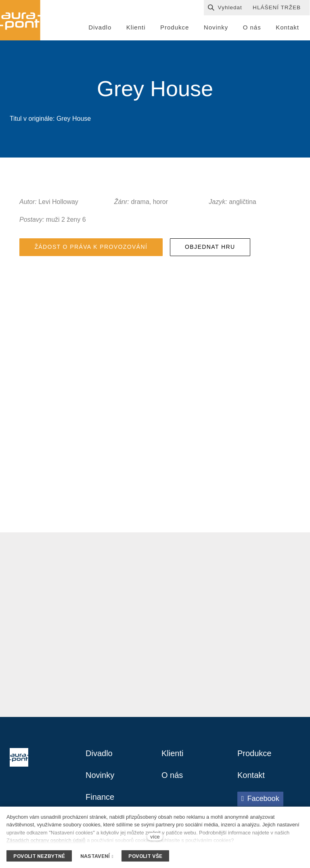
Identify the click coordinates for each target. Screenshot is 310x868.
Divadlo (99, 753)
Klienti (172, 753)
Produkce (254, 753)
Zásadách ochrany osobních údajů (46, 840)
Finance (100, 797)
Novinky (100, 775)
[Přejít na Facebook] (260, 799)
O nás (172, 775)
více (155, 837)
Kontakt (251, 775)
